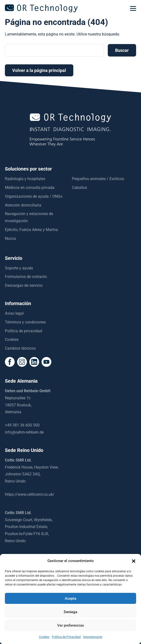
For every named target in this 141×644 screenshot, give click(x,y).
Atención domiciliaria (23, 205)
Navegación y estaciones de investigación (29, 217)
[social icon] (10, 362)
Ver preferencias (71, 625)
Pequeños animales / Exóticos (98, 179)
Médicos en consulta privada (30, 188)
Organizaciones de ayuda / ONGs (34, 196)
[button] (134, 561)
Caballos (79, 188)
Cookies (12, 339)
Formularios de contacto (26, 277)
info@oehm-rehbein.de (24, 432)
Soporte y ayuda (19, 268)
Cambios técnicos (20, 348)
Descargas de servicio (24, 285)
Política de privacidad (23, 331)
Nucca (10, 238)
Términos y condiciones (25, 322)
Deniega (70, 612)
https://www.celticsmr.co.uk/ (30, 494)
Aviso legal (14, 313)
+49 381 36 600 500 (22, 425)
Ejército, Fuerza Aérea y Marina (31, 230)
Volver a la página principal (39, 70)
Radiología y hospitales (25, 179)
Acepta (70, 598)
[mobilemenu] (133, 9)
